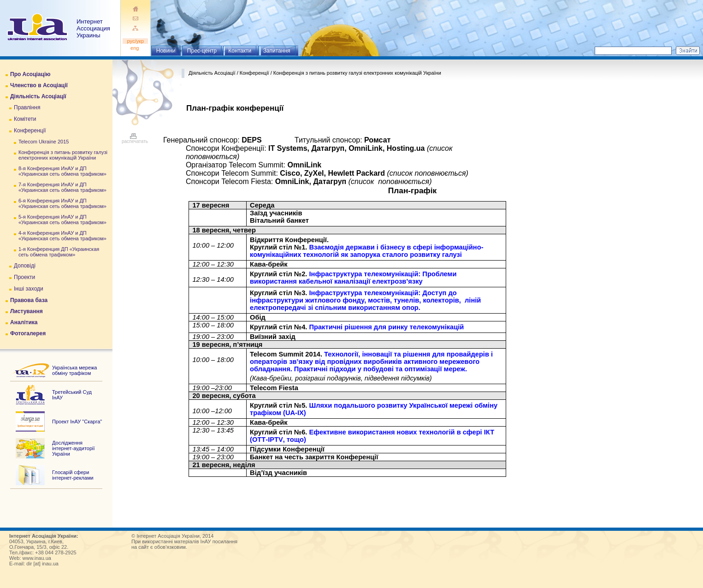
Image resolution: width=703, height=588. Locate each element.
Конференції (30, 131)
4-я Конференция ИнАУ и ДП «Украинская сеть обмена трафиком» (62, 236)
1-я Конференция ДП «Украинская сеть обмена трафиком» (59, 252)
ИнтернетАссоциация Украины (93, 28)
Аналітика (24, 322)
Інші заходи (29, 289)
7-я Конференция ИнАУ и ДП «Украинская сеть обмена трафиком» (62, 187)
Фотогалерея (28, 333)
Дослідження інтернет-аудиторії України (74, 448)
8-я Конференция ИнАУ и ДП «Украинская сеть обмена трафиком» (62, 171)
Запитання (277, 51)
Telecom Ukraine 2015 (44, 142)
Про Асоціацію (30, 74)
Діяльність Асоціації (38, 96)
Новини (166, 51)
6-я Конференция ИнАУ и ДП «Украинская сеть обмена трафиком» (62, 203)
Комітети (25, 119)
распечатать (135, 139)
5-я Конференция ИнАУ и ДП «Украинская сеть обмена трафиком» (62, 220)
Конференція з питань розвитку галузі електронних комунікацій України (63, 155)
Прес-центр (202, 51)
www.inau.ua (37, 558)
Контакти (240, 51)
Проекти (24, 277)
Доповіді (25, 266)
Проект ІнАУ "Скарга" (77, 422)
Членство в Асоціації (39, 85)
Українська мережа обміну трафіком (74, 370)
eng (136, 48)
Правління (27, 107)
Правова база (29, 300)
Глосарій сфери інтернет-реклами (73, 475)
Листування (27, 311)
